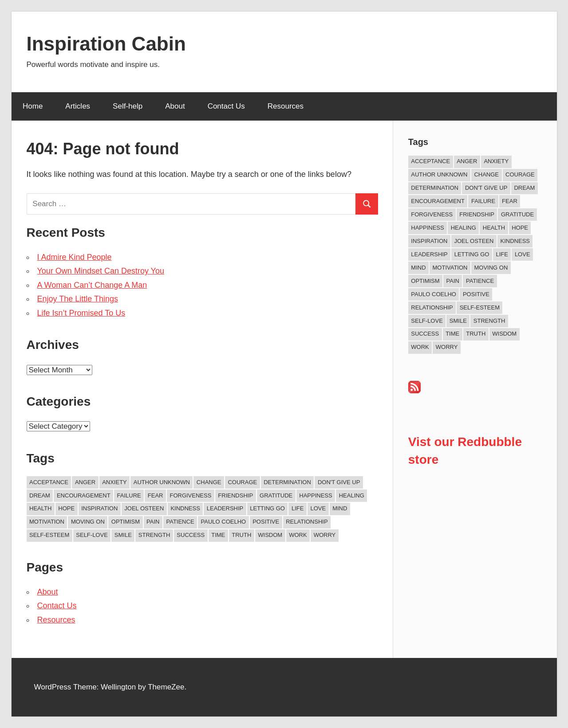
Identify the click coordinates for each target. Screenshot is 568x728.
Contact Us (226, 106)
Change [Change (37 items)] (209, 482)
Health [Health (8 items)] (40, 508)
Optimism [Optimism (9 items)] (126, 522)
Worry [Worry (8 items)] (325, 535)
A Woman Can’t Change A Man (92, 285)
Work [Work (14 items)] (298, 535)
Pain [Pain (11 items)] (153, 522)
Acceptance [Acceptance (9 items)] (49, 482)
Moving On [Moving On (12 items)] (88, 522)
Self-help (128, 106)
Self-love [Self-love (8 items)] (92, 535)
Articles (78, 106)
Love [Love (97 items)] (318, 508)
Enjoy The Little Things (78, 299)
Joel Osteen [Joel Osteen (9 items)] (144, 508)
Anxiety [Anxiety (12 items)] (114, 482)
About (175, 106)
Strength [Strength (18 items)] (154, 535)
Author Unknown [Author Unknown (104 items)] (162, 482)
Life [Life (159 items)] (298, 508)
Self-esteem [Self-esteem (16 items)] (49, 535)
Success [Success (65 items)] (191, 535)
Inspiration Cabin (106, 44)
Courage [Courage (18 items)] (242, 482)
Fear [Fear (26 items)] (156, 495)
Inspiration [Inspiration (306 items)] (99, 508)
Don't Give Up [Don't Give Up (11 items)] (339, 482)
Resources (286, 106)
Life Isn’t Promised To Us (81, 313)
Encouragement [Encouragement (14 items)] (84, 495)
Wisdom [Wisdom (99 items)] (270, 535)
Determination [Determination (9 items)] (287, 482)
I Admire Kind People (75, 257)
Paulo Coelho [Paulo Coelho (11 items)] (224, 522)
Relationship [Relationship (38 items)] (307, 522)
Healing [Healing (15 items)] (352, 495)
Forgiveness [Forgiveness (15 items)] (190, 495)
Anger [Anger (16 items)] (85, 482)
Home (33, 106)
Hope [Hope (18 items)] (66, 508)
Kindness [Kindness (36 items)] (185, 508)
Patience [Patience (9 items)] (180, 522)
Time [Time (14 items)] (218, 535)
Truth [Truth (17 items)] (241, 535)
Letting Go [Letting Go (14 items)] (267, 508)
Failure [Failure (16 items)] (129, 495)
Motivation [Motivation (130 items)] (47, 522)
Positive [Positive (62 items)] (266, 522)
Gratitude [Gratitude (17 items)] (276, 495)
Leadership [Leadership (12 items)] (225, 508)
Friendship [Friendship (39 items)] (235, 495)
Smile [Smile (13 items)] (123, 535)
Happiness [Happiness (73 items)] (316, 495)
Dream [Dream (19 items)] (40, 495)
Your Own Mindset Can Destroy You (101, 271)
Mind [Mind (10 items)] (340, 508)
